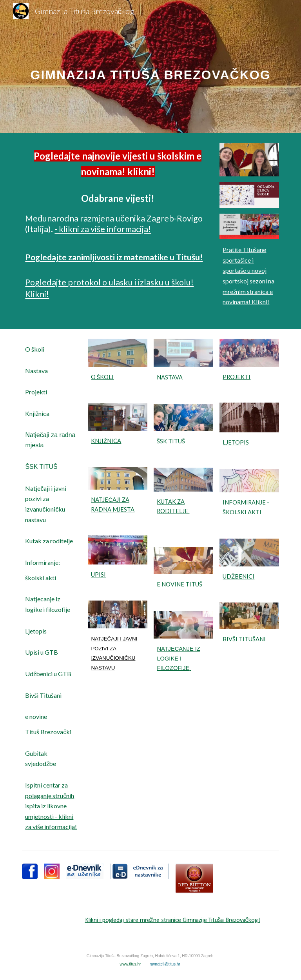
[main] (150, 66)
